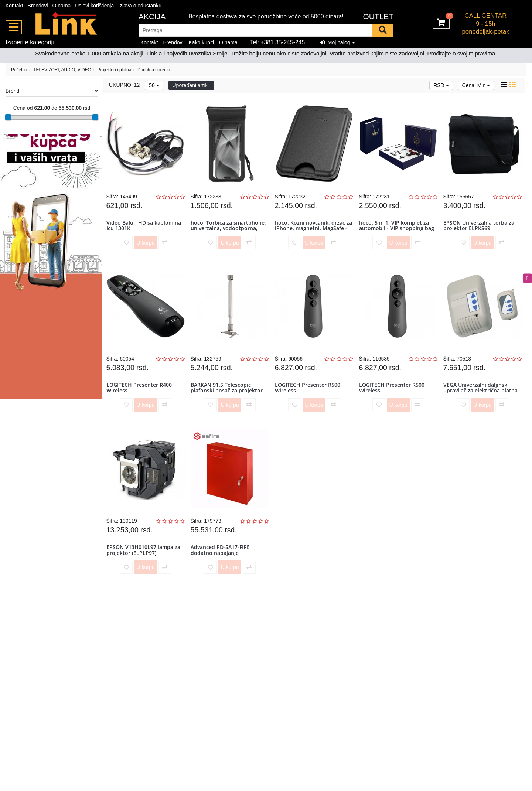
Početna (19, 70)
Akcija (152, 16)
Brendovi (37, 6)
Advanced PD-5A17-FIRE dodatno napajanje (222, 567)
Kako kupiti (201, 42)
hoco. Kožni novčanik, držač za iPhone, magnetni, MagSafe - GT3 (311, 232)
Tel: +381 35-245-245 (278, 42)
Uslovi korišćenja (94, 6)
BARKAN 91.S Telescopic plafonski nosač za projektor (228, 398)
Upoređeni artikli (191, 85)
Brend (52, 91)
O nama (62, 6)
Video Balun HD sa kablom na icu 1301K (145, 229)
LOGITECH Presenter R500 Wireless (309, 398)
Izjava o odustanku (140, 6)
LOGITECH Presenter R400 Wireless (141, 398)
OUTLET (378, 16)
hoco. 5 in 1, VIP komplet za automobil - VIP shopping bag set (398, 232)
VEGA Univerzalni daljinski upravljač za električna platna (482, 398)
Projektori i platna (114, 70)
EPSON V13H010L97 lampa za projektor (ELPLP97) (145, 567)
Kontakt (14, 6)
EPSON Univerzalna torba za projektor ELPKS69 (480, 229)
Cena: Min (476, 85)
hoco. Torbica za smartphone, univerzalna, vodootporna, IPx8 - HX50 (230, 232)
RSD (441, 85)
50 (154, 85)
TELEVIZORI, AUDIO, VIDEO (62, 70)
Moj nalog (337, 42)
